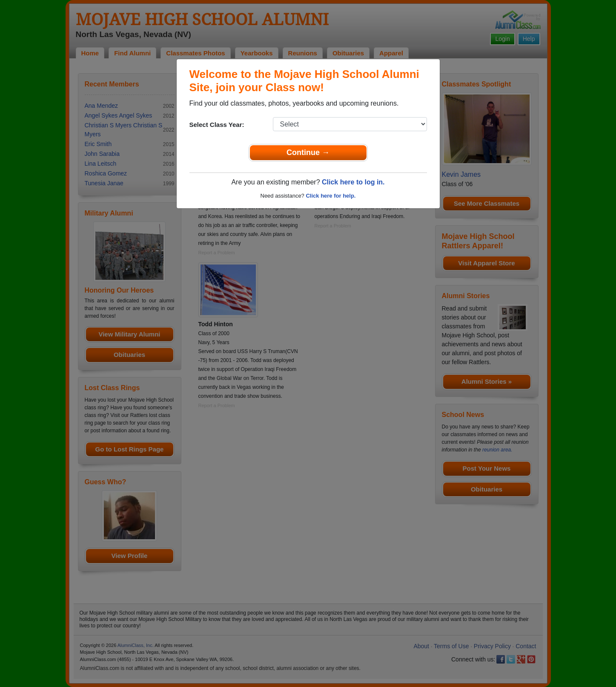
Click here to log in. (353, 182)
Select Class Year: (217, 125)
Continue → (308, 152)
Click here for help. (331, 196)
